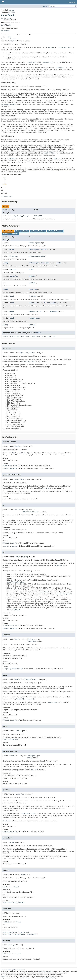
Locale (58, 263)
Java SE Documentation (45, 971)
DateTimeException (10, 466)
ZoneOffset (5, 31)
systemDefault (34, 318)
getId (31, 269)
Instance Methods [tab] (38, 231)
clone (5, 336)
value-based (12, 158)
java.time (11, 12)
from (30, 250)
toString (32, 325)
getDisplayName (35, 263)
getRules (32, 276)
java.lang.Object (7, 18)
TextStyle (45, 263)
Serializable (6, 25)
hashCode (32, 283)
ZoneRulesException (10, 469)
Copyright (4, 976)
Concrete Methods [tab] (10, 234)
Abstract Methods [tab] (55, 231)
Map (15, 216)
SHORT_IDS (38, 216)
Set (10, 256)
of (30, 296)
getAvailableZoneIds (37, 256)
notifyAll (36, 336)
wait (43, 336)
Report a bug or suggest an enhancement (13, 970)
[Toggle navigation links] (3, 2)
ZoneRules (14, 276)
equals (31, 243)
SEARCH (46, 6)
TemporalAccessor (40, 250)
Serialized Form (7, 196)
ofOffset (32, 311)
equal (55, 158)
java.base (11, 10)
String (20, 216)
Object (10, 37)
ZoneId (11, 250)
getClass (20, 336)
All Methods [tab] (8, 231)
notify (28, 336)
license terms (26, 978)
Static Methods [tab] (22, 231)
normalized (33, 289)
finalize (12, 336)
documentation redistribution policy (46, 978)
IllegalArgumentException (13, 669)
